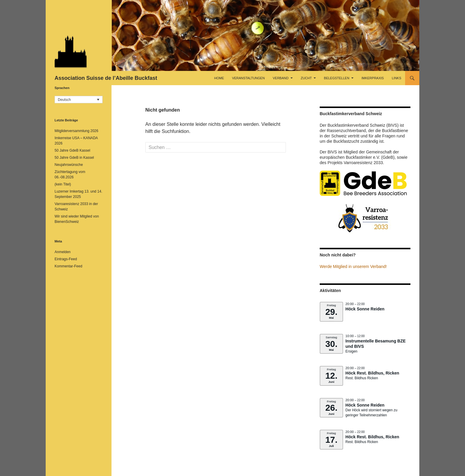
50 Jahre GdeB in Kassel (74, 158)
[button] (79, 100)
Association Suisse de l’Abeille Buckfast (106, 78)
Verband (281, 78)
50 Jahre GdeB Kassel (72, 150)
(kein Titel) (63, 184)
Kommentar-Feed (68, 266)
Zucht (306, 78)
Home (219, 78)
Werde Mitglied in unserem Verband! (353, 266)
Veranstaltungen (248, 78)
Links (396, 78)
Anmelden (63, 252)
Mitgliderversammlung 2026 (76, 131)
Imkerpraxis (373, 78)
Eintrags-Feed (66, 259)
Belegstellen (337, 78)
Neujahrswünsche (69, 165)
